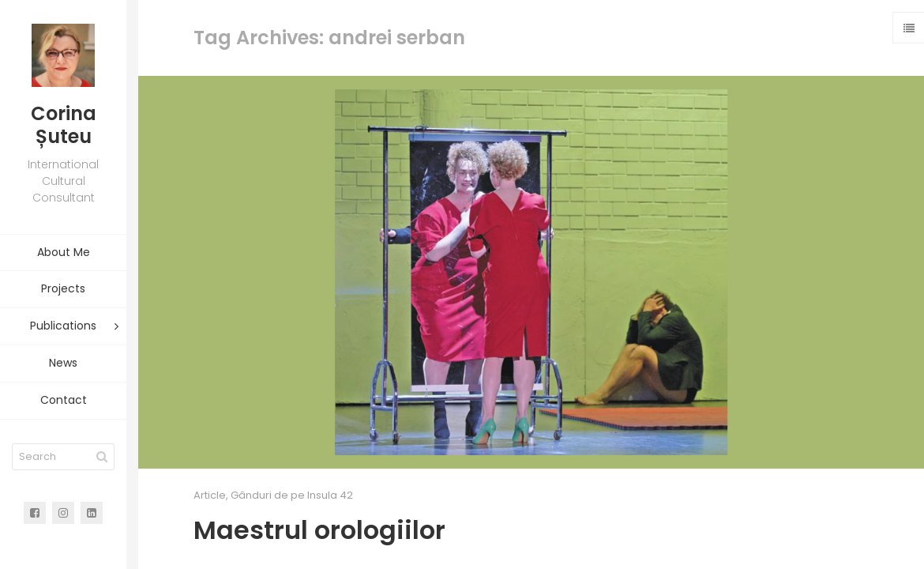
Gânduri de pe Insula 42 (292, 495)
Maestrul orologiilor (319, 530)
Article (210, 495)
